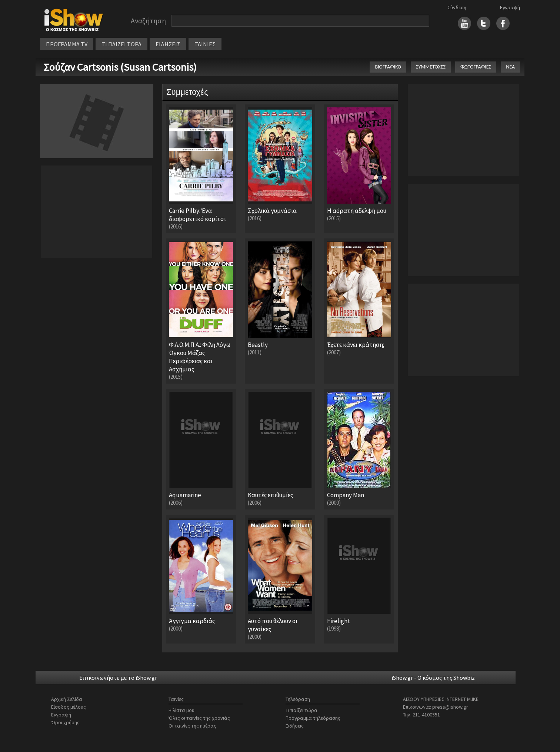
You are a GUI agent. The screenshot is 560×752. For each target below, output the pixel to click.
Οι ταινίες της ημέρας (192, 726)
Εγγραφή (510, 7)
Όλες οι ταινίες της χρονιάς (199, 718)
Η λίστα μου (181, 710)
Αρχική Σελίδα (67, 699)
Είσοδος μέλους (69, 707)
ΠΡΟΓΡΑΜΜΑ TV (67, 44)
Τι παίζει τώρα (301, 710)
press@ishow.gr (450, 707)
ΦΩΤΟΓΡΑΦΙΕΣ (476, 67)
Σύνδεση (457, 7)
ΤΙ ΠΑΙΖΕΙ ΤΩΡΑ (121, 44)
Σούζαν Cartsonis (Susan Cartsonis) (120, 67)
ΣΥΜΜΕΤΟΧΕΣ (431, 67)
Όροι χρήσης (65, 722)
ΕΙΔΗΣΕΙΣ (168, 44)
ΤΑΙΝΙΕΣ (205, 44)
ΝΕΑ (510, 67)
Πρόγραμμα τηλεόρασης (313, 718)
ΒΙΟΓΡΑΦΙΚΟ (388, 67)
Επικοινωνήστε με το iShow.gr (118, 678)
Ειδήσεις (295, 726)
